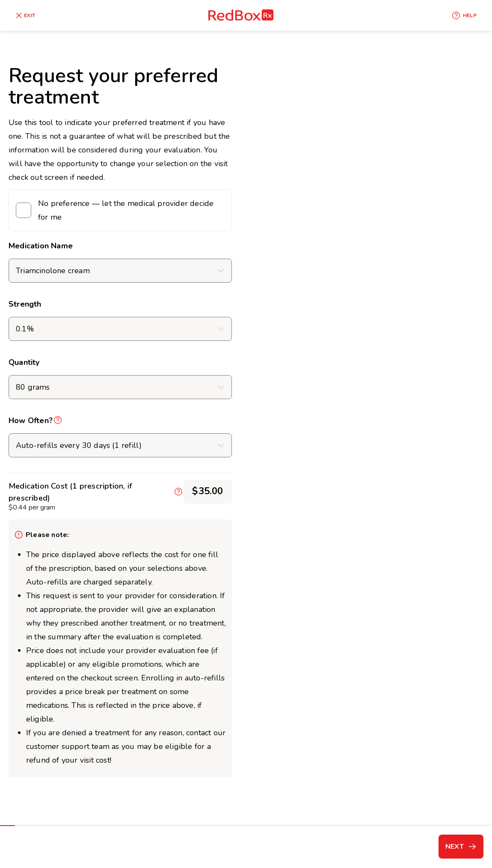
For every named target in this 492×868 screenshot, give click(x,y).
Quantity (24, 362)
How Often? (31, 421)
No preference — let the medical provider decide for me (126, 210)
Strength (25, 304)
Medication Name (41, 246)
